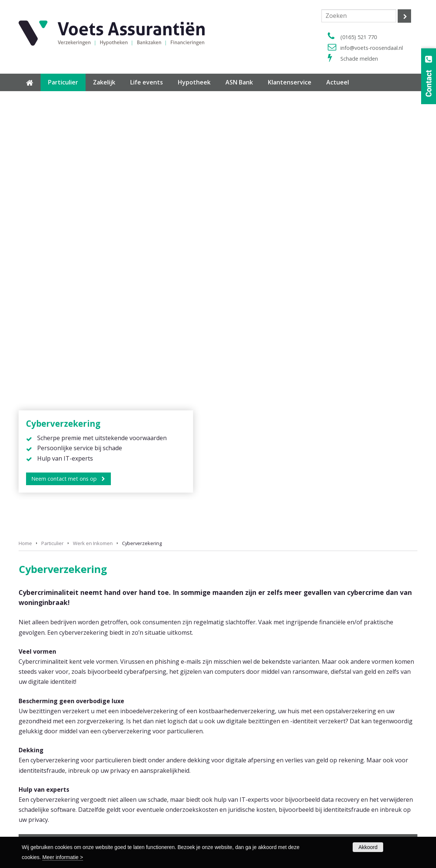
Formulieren (33, 818)
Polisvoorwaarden (41, 827)
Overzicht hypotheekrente (50, 781)
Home (25, 107)
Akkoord (368, 847)
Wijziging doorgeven (249, 781)
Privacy (263, 809)
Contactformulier (244, 763)
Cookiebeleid (239, 818)
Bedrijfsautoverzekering (253, 706)
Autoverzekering (243, 652)
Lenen (298, 466)
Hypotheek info (38, 763)
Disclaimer (236, 809)
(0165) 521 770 (359, 37)
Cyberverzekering (185, 492)
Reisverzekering (243, 670)
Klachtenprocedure (247, 827)
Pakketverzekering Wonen (255, 661)
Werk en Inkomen (93, 107)
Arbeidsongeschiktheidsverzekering (267, 716)
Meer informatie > (63, 857)
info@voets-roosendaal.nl (372, 48)
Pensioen (48, 466)
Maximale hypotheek (44, 790)
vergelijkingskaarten (378, 529)
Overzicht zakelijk (245, 734)
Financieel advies (185, 466)
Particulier (52, 107)
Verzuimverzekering (247, 725)
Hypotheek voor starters (49, 772)
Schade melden (359, 59)
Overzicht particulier (248, 679)
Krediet (46, 492)
